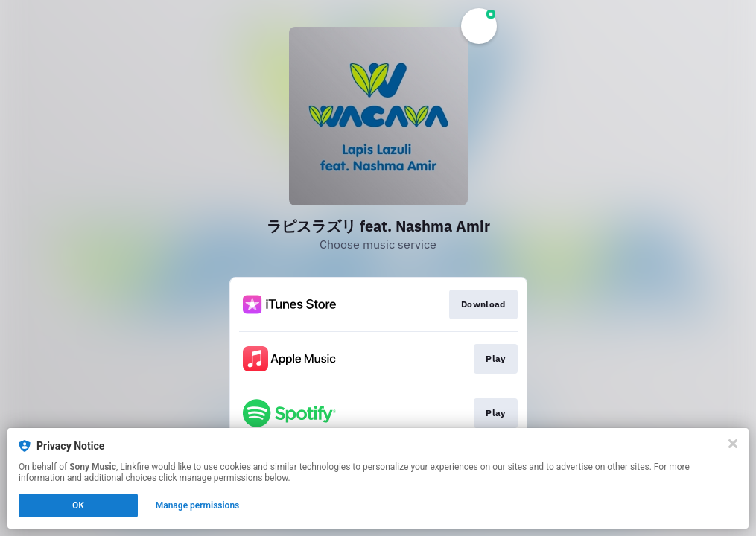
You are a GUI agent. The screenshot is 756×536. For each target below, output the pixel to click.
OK (78, 505)
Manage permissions (198, 505)
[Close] (733, 444)
